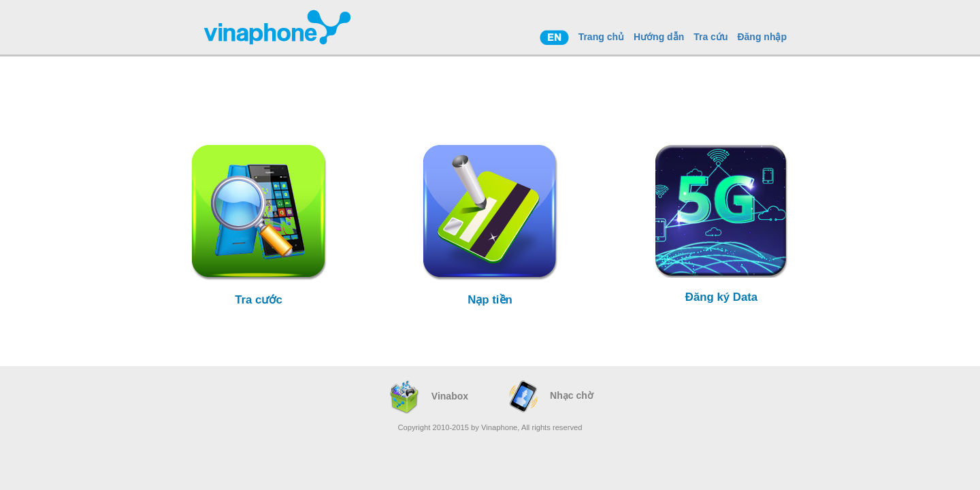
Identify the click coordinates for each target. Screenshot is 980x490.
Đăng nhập (762, 37)
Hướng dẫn (659, 37)
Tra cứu (710, 37)
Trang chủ (601, 37)
